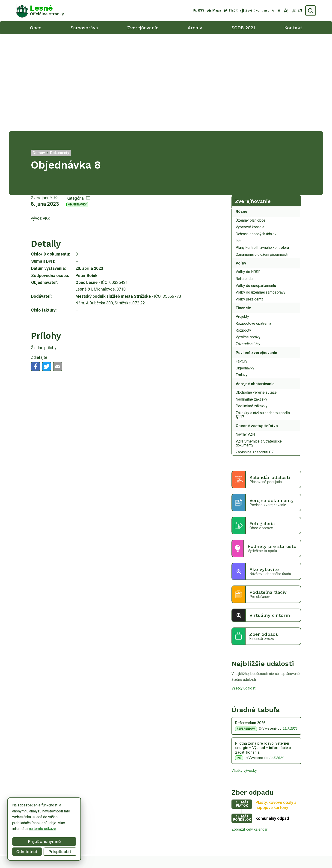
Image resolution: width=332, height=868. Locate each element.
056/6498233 (290, 824)
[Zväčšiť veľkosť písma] (286, 11)
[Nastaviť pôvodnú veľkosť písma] (279, 11)
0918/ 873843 (291, 829)
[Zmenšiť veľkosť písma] (273, 11)
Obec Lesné (248, 856)
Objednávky (77, 107)
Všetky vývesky (244, 673)
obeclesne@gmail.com (298, 835)
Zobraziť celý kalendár (249, 732)
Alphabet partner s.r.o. (190, 856)
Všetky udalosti (244, 591)
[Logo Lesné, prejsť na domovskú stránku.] (40, 11)
